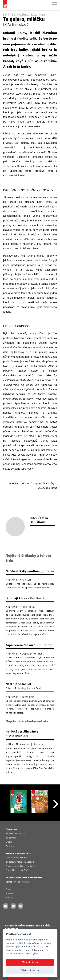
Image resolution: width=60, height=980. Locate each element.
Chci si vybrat (32, 954)
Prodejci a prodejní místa (19, 854)
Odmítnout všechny (30, 970)
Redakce (10, 898)
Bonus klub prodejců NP (17, 870)
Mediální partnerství (15, 834)
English (9, 842)
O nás (9, 889)
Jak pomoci (11, 838)
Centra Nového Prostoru (17, 882)
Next (56, 815)
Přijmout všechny (30, 962)
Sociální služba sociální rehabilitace (24, 878)
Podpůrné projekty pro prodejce (21, 866)
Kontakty (10, 894)
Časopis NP (11, 830)
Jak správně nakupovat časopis (20, 862)
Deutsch (10, 846)
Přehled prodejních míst (17, 858)
